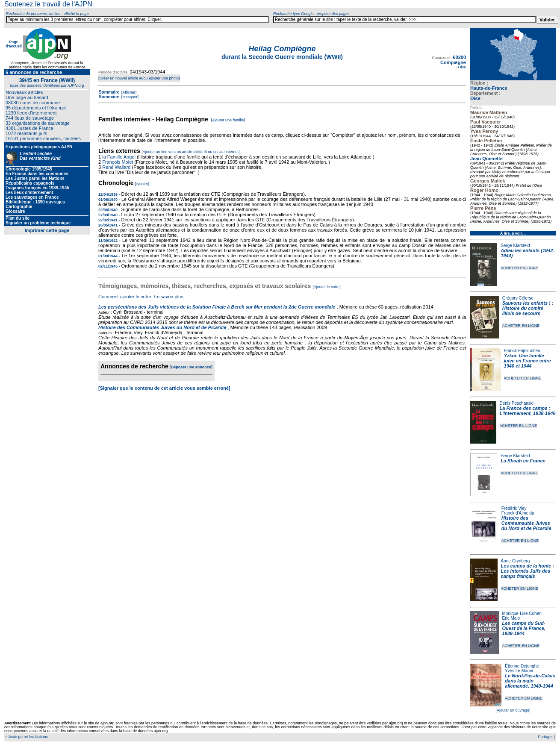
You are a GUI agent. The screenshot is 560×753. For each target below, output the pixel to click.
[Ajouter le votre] (327, 287)
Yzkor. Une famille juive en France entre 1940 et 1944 (528, 361)
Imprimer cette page (47, 230)
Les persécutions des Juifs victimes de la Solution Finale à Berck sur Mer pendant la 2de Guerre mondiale (218, 307)
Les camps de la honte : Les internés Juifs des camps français (528, 571)
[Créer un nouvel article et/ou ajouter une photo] (139, 78)
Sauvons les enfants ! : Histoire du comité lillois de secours (528, 308)
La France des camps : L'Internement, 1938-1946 (528, 411)
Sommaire (109, 92)
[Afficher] (128, 92)
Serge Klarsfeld (515, 246)
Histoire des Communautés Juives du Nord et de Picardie (526, 523)
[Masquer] (129, 97)
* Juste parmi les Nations (26, 737)
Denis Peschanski (517, 403)
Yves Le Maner (519, 671)
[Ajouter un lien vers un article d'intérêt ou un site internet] (190, 152)
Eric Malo (511, 618)
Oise (475, 98)
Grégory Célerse (518, 298)
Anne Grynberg (516, 561)
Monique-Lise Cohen (522, 613)
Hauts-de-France (489, 88)
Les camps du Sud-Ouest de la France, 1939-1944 (524, 628)
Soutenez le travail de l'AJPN (48, 4)
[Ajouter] (142, 184)
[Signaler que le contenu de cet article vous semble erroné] (164, 388)
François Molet (118, 162)
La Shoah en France (523, 461)
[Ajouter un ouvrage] (513, 710)
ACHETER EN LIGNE (519, 268)
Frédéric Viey (514, 508)
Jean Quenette (486, 159)
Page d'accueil (14, 44)
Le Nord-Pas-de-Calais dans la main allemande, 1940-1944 (530, 681)
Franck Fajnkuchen (522, 351)
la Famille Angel (119, 157)
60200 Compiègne (453, 60)
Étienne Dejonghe (522, 666)
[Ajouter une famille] (228, 120)
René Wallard (116, 167)
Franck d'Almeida (518, 513)
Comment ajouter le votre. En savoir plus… (143, 297)
